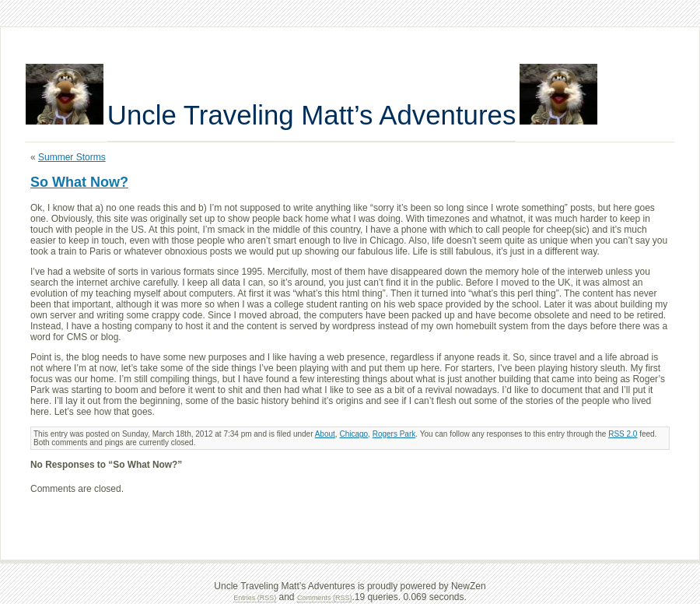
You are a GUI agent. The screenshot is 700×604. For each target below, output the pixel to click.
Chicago (353, 434)
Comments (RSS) (325, 598)
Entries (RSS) (255, 598)
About (325, 434)
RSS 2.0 (623, 434)
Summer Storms (72, 157)
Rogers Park (394, 434)
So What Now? (79, 182)
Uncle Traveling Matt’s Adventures (311, 115)
